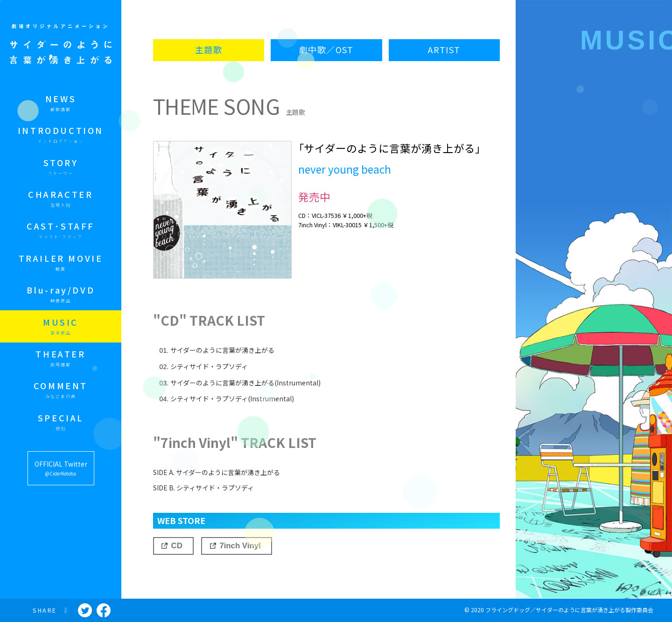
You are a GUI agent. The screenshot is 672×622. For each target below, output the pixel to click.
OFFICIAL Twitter (61, 469)
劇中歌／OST (326, 50)
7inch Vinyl (240, 546)
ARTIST (444, 50)
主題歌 (209, 50)
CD (177, 546)
